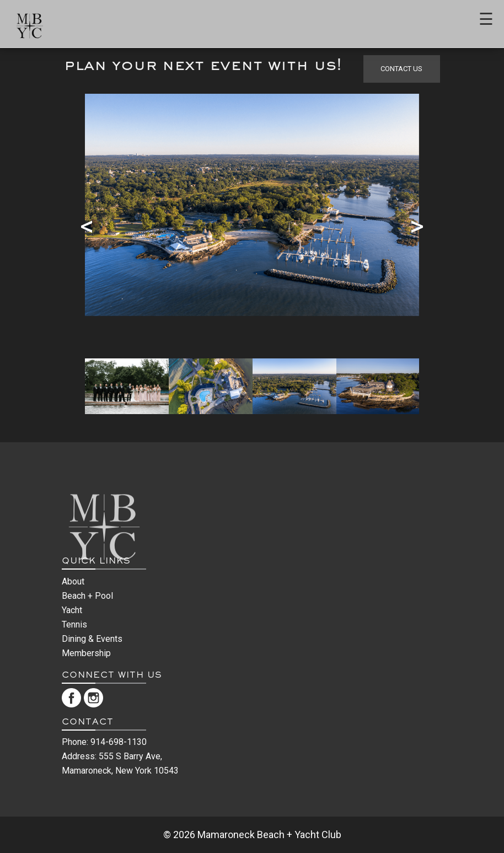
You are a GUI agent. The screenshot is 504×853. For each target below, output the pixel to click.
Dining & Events (92, 639)
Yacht (72, 610)
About (73, 581)
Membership (86, 653)
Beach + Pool (87, 596)
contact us (401, 69)
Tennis (74, 624)
